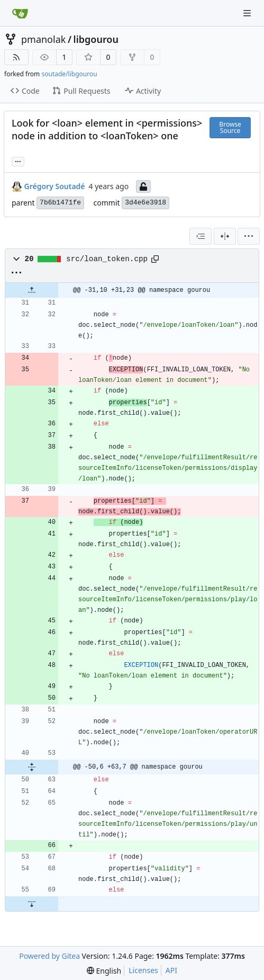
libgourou (96, 39)
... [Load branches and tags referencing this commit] (18, 161)
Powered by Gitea (49, 956)
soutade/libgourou (69, 74)
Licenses (143, 970)
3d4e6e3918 (145, 203)
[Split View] (225, 236)
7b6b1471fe (60, 203)
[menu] (249, 236)
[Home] (20, 13)
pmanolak (43, 39)
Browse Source (230, 127)
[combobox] (201, 236)
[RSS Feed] (16, 57)
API (171, 970)
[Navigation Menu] (248, 13)
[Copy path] (155, 259)
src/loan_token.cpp (107, 259)
